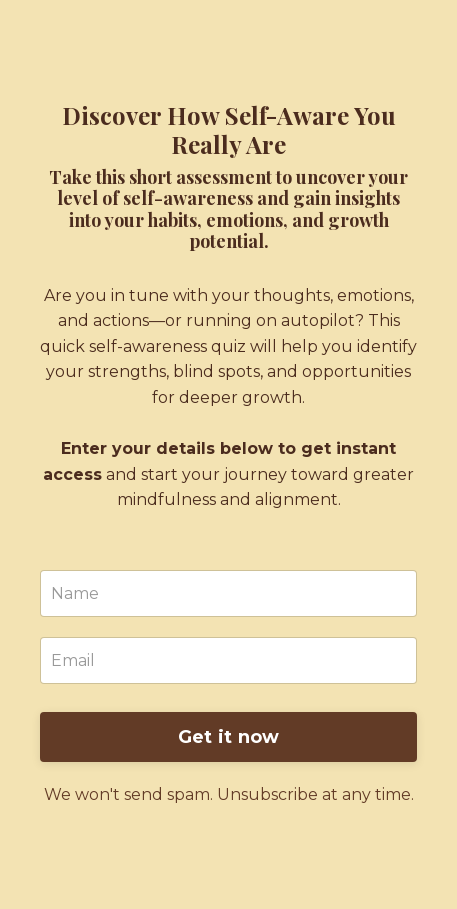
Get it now (229, 737)
